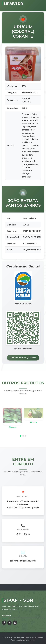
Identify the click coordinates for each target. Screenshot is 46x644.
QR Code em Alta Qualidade (23, 358)
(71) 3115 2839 (23, 534)
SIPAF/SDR (13, 4)
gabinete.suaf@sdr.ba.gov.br (23, 561)
